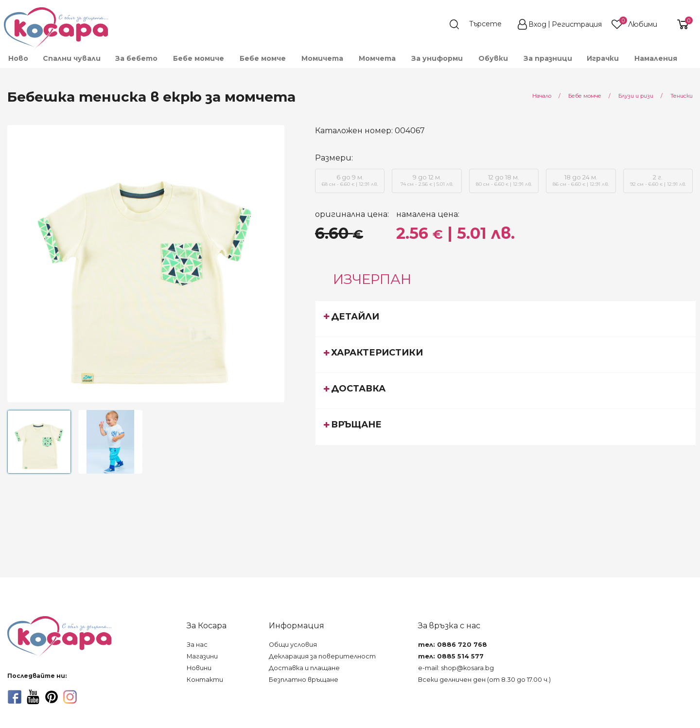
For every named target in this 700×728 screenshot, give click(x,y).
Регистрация (577, 24)
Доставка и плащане (304, 668)
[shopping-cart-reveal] (679, 24)
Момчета (377, 58)
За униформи (437, 58)
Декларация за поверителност (322, 656)
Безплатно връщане (304, 680)
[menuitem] (18, 58)
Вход (537, 24)
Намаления (656, 58)
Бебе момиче (199, 58)
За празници (548, 58)
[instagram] (70, 697)
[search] (480, 24)
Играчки (603, 58)
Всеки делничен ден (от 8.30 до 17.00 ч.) (484, 680)
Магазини (202, 656)
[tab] (506, 319)
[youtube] (33, 697)
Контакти (205, 680)
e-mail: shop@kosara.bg (456, 668)
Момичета (322, 58)
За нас (197, 645)
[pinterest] (52, 697)
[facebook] (15, 697)
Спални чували (72, 58)
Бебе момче (263, 58)
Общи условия (293, 645)
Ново (18, 58)
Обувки (493, 58)
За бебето (136, 58)
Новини (199, 668)
